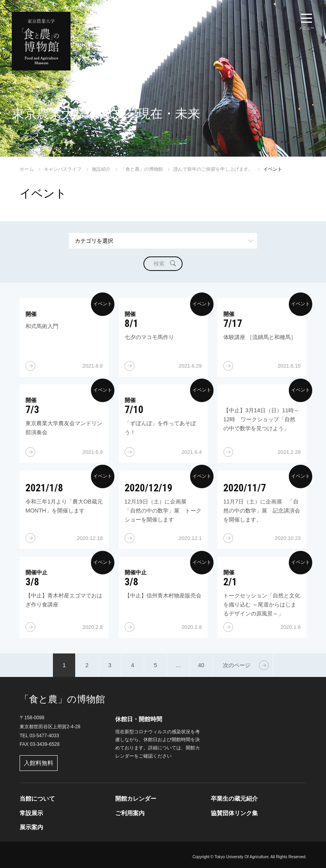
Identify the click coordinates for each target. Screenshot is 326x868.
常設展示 (31, 813)
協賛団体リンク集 (234, 813)
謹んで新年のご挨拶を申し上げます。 (213, 169)
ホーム (27, 169)
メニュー (306, 28)
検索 (159, 263)
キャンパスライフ (63, 169)
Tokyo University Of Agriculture (241, 857)
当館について (37, 799)
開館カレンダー (136, 799)
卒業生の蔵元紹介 (234, 799)
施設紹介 (101, 169)
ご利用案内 (130, 813)
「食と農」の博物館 (142, 169)
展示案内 (31, 827)
